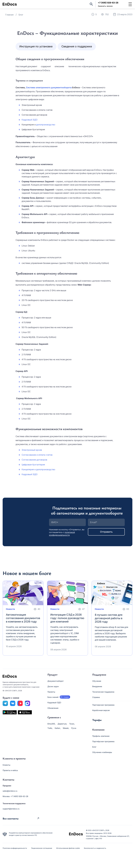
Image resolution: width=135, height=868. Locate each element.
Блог (94, 747)
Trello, (50, 728)
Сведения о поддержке (77, 46)
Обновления (53, 708)
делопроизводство (46, 125)
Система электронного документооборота (49, 87)
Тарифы (97, 720)
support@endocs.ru (11, 809)
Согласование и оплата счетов (37, 455)
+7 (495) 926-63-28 (108, 3)
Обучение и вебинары (102, 752)
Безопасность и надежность (95, 848)
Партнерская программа (103, 705)
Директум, (62, 724)
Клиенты (6, 765)
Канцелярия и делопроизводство (38, 469)
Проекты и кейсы (10, 770)
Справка (96, 697)
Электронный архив (32, 450)
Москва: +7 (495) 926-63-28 (15, 796)
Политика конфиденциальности (15, 848)
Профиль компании (101, 736)
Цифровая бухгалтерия (33, 465)
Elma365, (51, 724)
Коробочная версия (101, 710)
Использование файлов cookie (68, 848)
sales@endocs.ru (10, 791)
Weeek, (66, 728)
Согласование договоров (34, 460)
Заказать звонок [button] (105, 6)
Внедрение (97, 686)
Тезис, (72, 724)
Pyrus (74, 728)
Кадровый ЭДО (30, 120)
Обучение (97, 681)
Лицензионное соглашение (42, 848)
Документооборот (56, 681)
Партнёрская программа (103, 741)
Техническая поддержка (103, 692)
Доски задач (53, 686)
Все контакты (11, 818)
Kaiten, (58, 728)
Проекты (51, 692)
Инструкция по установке (36, 46)
